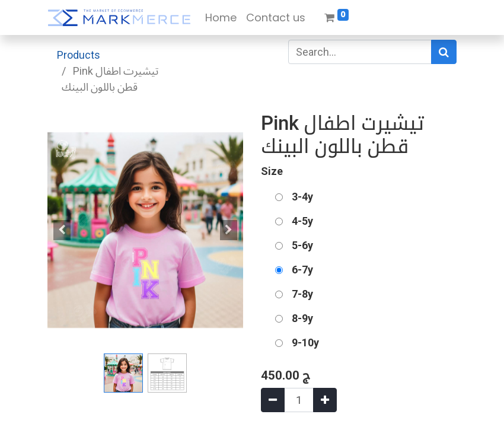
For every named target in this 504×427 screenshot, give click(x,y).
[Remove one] (273, 400)
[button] (62, 230)
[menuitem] (221, 17)
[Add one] (325, 400)
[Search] (444, 52)
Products (79, 55)
